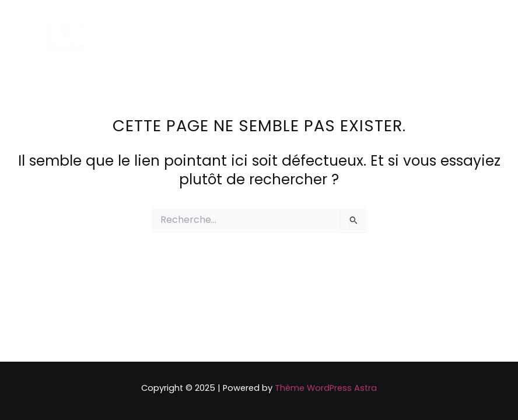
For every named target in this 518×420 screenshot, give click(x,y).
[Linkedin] (423, 44)
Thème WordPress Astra (326, 388)
